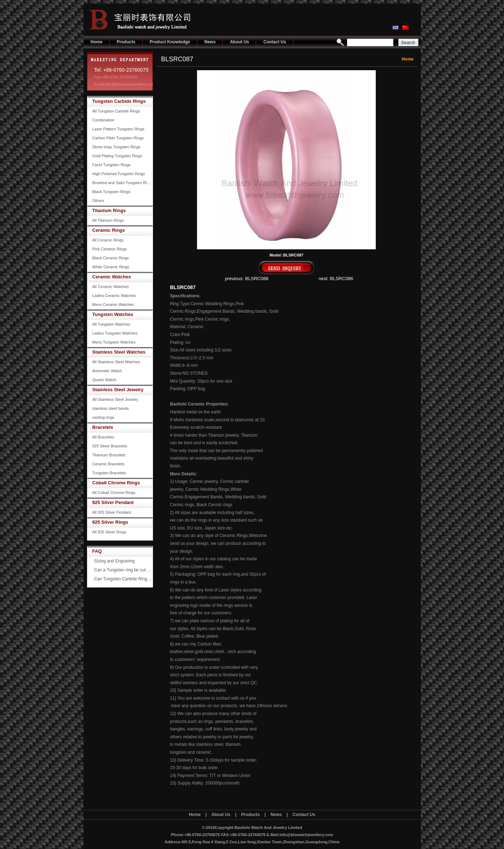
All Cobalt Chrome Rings (114, 493)
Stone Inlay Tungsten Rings (117, 147)
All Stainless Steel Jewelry (115, 399)
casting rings (104, 417)
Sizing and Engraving (114, 561)
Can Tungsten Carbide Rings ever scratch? (124, 579)
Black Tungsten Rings (111, 192)
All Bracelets (103, 437)
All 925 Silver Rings (109, 532)
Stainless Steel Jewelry (118, 390)
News (210, 42)
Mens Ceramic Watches (113, 304)
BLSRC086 (342, 279)
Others (98, 201)
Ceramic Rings (109, 230)
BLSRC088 (257, 279)
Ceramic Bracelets (109, 464)
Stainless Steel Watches (119, 352)
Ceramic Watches (112, 277)
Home (97, 42)
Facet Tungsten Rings (112, 165)
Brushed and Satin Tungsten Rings (123, 183)
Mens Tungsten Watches (114, 342)
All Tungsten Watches (111, 324)
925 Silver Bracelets (110, 446)
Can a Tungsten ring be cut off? (124, 570)
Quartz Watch (104, 380)
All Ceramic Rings (108, 240)
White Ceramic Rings (111, 267)
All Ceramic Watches (111, 287)
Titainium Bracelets (109, 455)
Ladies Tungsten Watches (115, 333)
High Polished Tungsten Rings (119, 174)
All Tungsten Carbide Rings (116, 111)
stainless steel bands (111, 408)
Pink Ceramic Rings (110, 249)
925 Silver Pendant (113, 502)
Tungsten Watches (113, 314)
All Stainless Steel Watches (116, 362)
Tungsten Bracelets (109, 473)
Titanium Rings (109, 210)
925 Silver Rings (110, 522)
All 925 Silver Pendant (112, 512)
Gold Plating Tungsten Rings (117, 156)
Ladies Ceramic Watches (114, 296)
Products (126, 42)
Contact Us (275, 42)
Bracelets (103, 427)
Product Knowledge (170, 42)
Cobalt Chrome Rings (116, 483)
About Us (239, 42)
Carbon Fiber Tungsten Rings (118, 138)
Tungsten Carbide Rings (119, 101)
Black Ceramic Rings (111, 258)
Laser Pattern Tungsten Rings (119, 129)
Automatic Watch (107, 371)
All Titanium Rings (108, 220)
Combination (104, 120)
